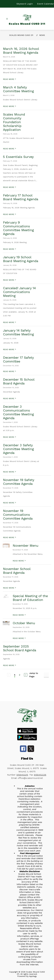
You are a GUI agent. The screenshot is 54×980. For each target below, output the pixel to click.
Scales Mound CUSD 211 (21, 35)
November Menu (25, 546)
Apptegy (33, 976)
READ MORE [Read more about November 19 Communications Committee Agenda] (9, 537)
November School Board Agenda (17, 571)
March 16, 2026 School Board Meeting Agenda (21, 51)
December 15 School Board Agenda (19, 381)
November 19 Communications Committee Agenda (18, 515)
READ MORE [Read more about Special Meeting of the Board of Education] (19, 615)
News (42, 35)
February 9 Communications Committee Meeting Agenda (18, 228)
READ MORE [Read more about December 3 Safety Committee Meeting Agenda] (9, 472)
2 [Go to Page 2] (20, 675)
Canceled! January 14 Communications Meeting (19, 292)
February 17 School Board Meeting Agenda (21, 197)
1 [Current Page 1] (15, 675)
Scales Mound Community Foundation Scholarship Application (14, 122)
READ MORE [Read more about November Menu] (19, 561)
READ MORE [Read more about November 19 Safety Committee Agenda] (9, 503)
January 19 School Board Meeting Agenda (21, 259)
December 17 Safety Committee (18, 359)
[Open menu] (7, 19)
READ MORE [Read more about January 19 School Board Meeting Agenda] (9, 280)
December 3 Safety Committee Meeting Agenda (18, 449)
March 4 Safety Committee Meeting (18, 89)
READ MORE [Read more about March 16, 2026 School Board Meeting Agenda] (9, 79)
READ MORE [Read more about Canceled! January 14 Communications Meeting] (9, 322)
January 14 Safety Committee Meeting (18, 332)
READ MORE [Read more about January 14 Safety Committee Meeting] (9, 349)
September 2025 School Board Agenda (20, 648)
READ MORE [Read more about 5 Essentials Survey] (9, 187)
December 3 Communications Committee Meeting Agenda (18, 412)
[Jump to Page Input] (46, 675)
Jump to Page (34, 675)
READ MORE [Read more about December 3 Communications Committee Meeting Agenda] (9, 437)
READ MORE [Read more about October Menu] (19, 638)
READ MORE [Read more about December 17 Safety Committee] (9, 371)
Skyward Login (25, 4)
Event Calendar (46, 4)
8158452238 (40, 775)
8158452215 (22, 775)
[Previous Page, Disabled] (9, 675)
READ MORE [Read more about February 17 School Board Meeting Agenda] (9, 214)
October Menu (24, 623)
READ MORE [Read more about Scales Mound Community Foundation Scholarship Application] (9, 149)
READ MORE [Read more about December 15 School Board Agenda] (9, 398)
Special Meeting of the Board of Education (30, 598)
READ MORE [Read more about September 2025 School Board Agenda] (9, 665)
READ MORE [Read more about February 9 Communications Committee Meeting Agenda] (9, 249)
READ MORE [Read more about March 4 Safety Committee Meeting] (9, 106)
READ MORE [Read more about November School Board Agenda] (9, 588)
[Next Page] (26, 675)
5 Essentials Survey (18, 157)
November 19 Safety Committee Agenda (19, 482)
